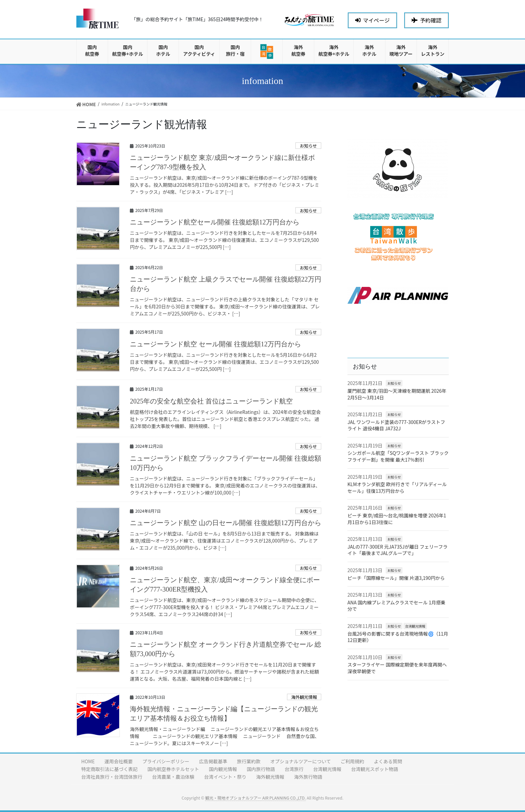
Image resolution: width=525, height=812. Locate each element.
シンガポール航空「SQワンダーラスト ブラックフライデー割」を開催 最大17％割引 (398, 456)
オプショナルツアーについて (301, 761)
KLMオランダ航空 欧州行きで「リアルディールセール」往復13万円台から (397, 487)
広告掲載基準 (213, 761)
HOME (88, 761)
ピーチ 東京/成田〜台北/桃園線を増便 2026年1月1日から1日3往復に (397, 519)
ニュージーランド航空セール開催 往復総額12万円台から (215, 222)
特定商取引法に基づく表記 (109, 769)
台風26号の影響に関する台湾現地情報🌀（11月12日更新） (398, 637)
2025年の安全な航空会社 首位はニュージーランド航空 (211, 401)
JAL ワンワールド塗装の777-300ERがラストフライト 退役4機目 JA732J (396, 425)
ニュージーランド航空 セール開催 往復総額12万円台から (216, 344)
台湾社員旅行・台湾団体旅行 (112, 777)
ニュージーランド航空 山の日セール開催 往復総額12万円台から (226, 523)
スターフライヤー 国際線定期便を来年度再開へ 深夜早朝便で (397, 668)
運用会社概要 (118, 761)
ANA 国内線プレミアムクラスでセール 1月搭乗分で (396, 606)
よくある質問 (388, 761)
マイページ (372, 20)
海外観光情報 (304, 697)
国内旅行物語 (261, 769)
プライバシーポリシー (166, 761)
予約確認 (426, 20)
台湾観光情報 (415, 626)
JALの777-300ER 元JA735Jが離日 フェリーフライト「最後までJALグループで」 (397, 550)
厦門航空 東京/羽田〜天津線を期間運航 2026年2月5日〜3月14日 (397, 394)
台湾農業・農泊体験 (173, 777)
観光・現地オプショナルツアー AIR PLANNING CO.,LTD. (255, 798)
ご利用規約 (352, 761)
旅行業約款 (249, 761)
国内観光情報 (223, 769)
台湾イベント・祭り (225, 777)
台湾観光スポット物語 (375, 769)
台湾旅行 (294, 769)
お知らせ (308, 146)
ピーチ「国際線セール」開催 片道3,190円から (396, 578)
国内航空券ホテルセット (173, 769)
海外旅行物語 (308, 777)
